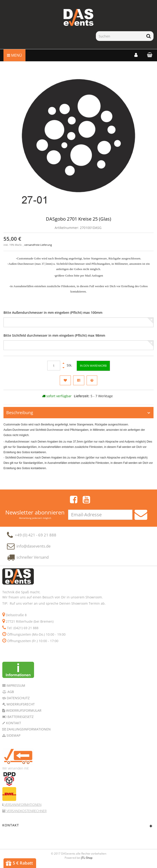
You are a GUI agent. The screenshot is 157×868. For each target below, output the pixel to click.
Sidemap (13, 738)
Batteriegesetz (20, 719)
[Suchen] (120, 36)
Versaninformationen (22, 807)
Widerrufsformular (23, 713)
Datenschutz (18, 700)
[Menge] (54, 366)
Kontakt (13, 725)
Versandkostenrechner (26, 813)
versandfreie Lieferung (38, 245)
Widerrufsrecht (20, 706)
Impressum (15, 688)
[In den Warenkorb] (93, 366)
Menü (14, 55)
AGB (10, 694)
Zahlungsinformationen (28, 731)
